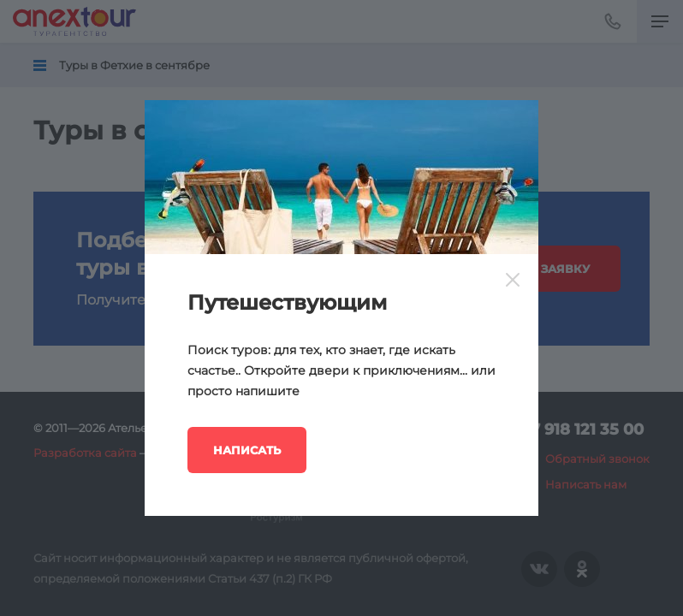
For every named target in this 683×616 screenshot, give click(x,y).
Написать (247, 450)
